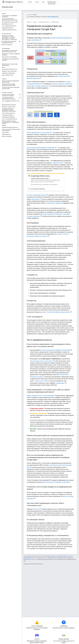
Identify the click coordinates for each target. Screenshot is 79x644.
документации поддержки (54, 203)
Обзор (30, 2)
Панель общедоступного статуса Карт (38, 133)
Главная (29, 22)
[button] (10, 42)
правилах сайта (27, 559)
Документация (7, 7)
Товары (37, 2)
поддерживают (60, 383)
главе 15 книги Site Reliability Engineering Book (56, 312)
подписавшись (36, 199)
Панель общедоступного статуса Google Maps (41, 396)
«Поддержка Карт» (57, 163)
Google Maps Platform (44, 22)
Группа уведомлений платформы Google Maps (41, 148)
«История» (36, 509)
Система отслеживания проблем (37, 195)
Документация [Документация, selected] (52, 2)
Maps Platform (14, 2)
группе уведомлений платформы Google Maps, (56, 350)
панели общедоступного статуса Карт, (41, 361)
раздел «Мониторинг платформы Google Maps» (56, 482)
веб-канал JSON (42, 381)
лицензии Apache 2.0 (52, 558)
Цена (43, 2)
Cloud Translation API (53, 17)
